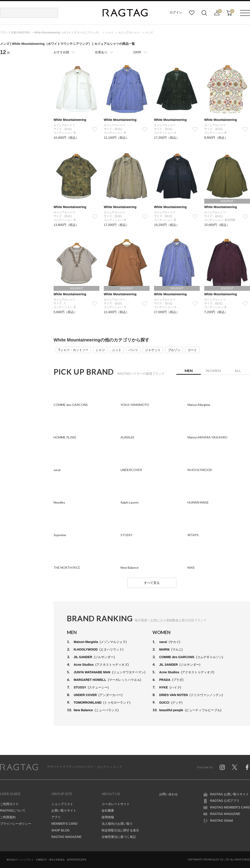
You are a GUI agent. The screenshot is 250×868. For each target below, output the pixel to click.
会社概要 (108, 810)
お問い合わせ (169, 794)
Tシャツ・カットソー (73, 350)
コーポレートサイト (116, 804)
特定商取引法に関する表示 (120, 830)
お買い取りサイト (64, 810)
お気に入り (192, 13)
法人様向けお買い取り (117, 824)
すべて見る (152, 583)
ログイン (176, 12)
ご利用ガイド (9, 804)
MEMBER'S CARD (64, 824)
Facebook (247, 767)
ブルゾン (174, 350)
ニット (117, 350)
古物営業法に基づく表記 (119, 837)
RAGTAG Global (221, 820)
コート (192, 350)
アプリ (56, 817)
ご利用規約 (8, 817)
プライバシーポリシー (16, 824)
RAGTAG (19, 767)
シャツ (100, 350)
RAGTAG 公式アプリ (225, 801)
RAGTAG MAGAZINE (66, 837)
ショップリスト (62, 804)
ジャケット (153, 350)
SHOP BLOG (60, 830)
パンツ (133, 350)
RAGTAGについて (13, 810)
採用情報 (108, 817)
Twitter (235, 767)
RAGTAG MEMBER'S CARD (230, 807)
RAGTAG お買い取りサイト (229, 794)
